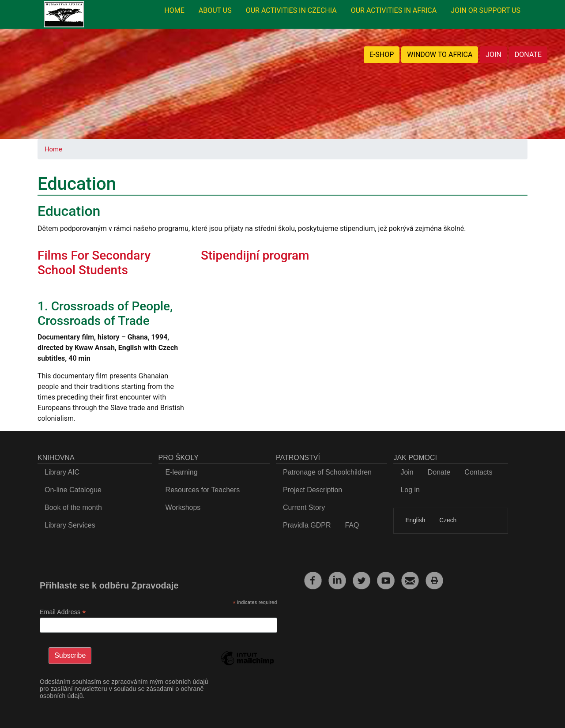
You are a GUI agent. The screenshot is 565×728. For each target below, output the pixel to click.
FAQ (352, 525)
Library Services (70, 525)
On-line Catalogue (73, 490)
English (415, 520)
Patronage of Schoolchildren (327, 472)
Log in (410, 490)
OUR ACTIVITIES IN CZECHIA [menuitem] (291, 10)
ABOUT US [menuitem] (215, 10)
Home (53, 149)
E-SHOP (382, 55)
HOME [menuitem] (174, 10)
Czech (448, 520)
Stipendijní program (255, 255)
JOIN (493, 55)
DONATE (528, 55)
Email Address (63, 612)
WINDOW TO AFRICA (440, 55)
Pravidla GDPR (307, 525)
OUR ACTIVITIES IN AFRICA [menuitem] (394, 10)
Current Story (304, 507)
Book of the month (73, 507)
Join (407, 472)
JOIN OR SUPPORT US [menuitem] (486, 10)
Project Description (313, 490)
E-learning (182, 472)
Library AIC (62, 472)
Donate (439, 472)
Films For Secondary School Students (94, 263)
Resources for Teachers (203, 490)
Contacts (478, 472)
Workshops (183, 507)
